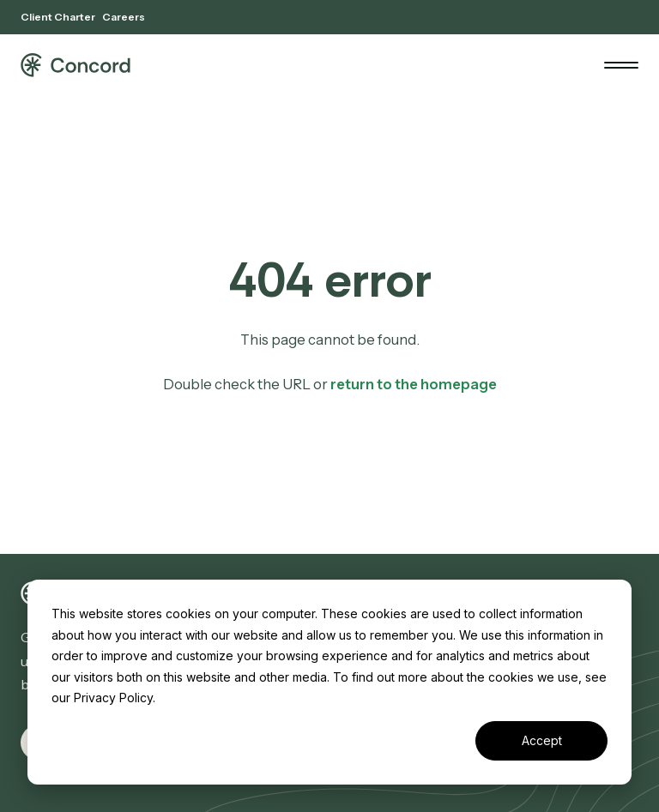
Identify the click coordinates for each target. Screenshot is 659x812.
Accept (542, 740)
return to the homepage (414, 384)
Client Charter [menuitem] (58, 17)
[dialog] (329, 682)
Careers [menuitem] (124, 17)
